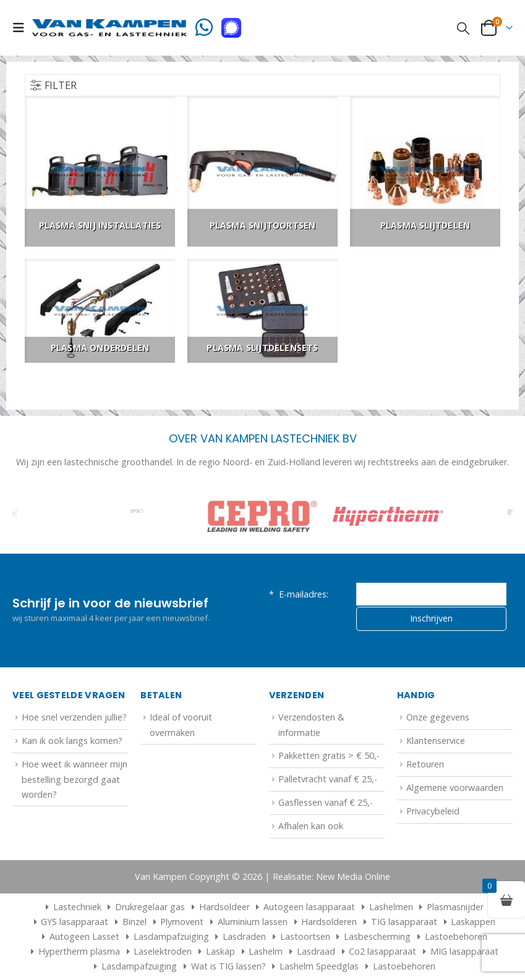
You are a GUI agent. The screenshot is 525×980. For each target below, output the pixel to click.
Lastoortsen (305, 936)
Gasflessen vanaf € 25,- (326, 802)
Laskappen (473, 922)
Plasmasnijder (455, 907)
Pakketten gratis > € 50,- (329, 755)
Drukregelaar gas (150, 907)
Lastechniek (71, 907)
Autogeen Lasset (84, 936)
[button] (22, 28)
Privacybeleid (433, 811)
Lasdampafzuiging (171, 936)
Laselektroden (163, 951)
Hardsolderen (329, 922)
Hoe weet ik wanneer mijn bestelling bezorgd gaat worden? (75, 779)
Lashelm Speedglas (319, 966)
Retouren (425, 764)
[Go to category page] (100, 171)
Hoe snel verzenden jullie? (74, 717)
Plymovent (182, 922)
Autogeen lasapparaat (309, 907)
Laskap (220, 951)
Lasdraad (316, 951)
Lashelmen (391, 907)
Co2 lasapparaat (382, 951)
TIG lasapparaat (404, 922)
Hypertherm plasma (79, 951)
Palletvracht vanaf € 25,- (328, 779)
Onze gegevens (438, 717)
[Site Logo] (109, 27)
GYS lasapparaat (75, 922)
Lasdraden (244, 936)
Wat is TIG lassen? (228, 966)
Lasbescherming (377, 936)
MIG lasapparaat (464, 951)
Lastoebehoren (456, 936)
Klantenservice (436, 741)
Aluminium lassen (253, 922)
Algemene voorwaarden (455, 788)
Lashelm (266, 951)
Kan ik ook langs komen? (72, 741)
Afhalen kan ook (311, 826)
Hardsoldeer (224, 907)
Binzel (134, 922)
